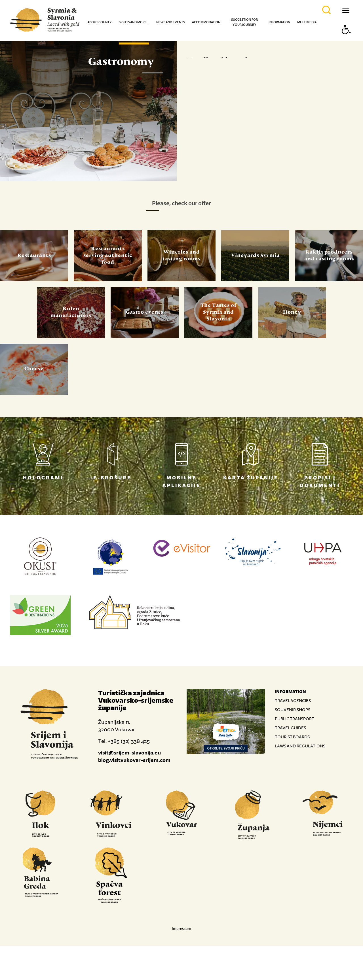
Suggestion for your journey (244, 22)
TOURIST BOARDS (292, 771)
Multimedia (307, 22)
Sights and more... (134, 22)
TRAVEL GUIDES (290, 762)
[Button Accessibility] (346, 40)
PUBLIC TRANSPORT (295, 753)
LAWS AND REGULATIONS (300, 780)
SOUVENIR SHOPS (293, 744)
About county (100, 22)
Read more (214, 198)
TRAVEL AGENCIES (293, 735)
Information (279, 22)
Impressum (181, 963)
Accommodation (206, 22)
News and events (171, 22)
